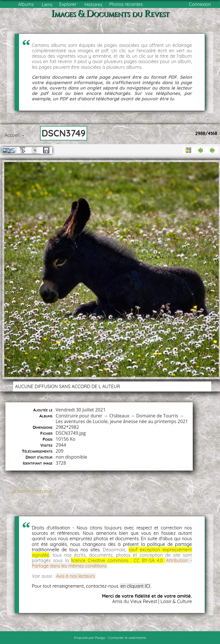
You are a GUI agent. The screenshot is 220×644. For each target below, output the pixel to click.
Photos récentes (126, 4)
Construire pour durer (79, 416)
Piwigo (100, 638)
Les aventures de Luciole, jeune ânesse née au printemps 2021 (122, 421)
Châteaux (119, 416)
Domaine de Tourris (157, 416)
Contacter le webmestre (127, 638)
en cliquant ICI (135, 586)
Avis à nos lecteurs (76, 576)
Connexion (200, 4)
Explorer (68, 4)
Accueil (12, 135)
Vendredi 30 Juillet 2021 (81, 410)
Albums (26, 4)
